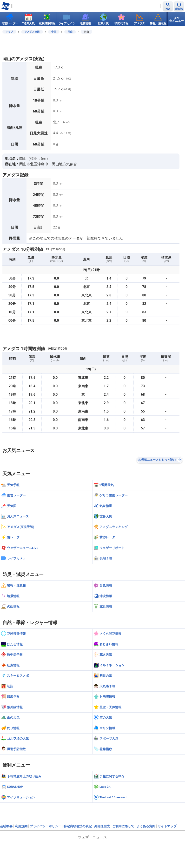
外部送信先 (102, 826)
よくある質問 (146, 826)
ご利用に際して (123, 826)
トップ (9, 32)
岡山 (70, 32)
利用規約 (21, 826)
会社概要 (6, 826)
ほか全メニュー (177, 19)
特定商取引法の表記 (78, 826)
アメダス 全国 (32, 32)
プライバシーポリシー (46, 826)
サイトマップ (167, 826)
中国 (54, 32)
